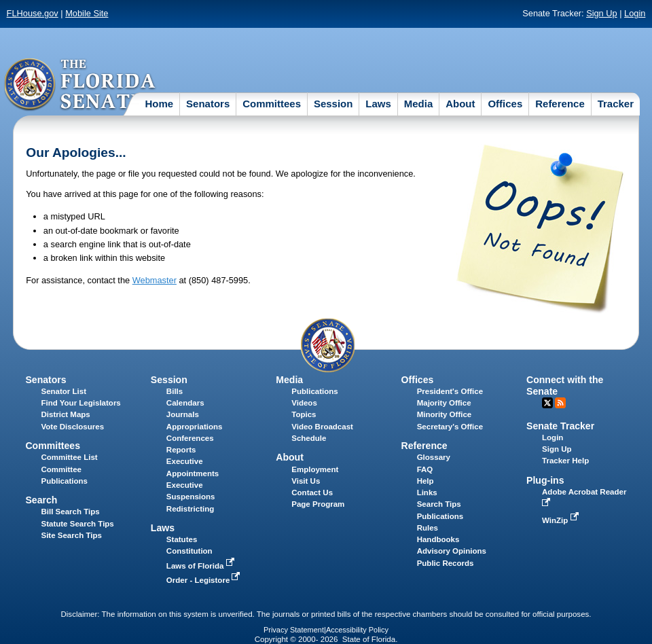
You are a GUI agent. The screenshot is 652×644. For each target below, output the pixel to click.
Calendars (185, 403)
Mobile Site (87, 13)
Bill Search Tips (70, 512)
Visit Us (306, 481)
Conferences (190, 438)
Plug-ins (545, 480)
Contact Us (312, 493)
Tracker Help (565, 461)
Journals (183, 414)
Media (419, 104)
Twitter (547, 403)
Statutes (182, 539)
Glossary (434, 457)
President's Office (450, 391)
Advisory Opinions (452, 551)
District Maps (65, 414)
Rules (428, 528)
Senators (208, 104)
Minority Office (445, 414)
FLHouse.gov (33, 13)
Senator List (64, 391)
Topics (304, 414)
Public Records (446, 563)
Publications (314, 391)
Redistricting (190, 509)
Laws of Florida (202, 566)
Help (425, 481)
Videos (304, 403)
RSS (560, 403)
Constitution (189, 551)
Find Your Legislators (80, 403)
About (460, 104)
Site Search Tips (71, 535)
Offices (505, 104)
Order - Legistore (205, 580)
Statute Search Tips (77, 524)
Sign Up (602, 13)
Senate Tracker (560, 426)
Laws (378, 104)
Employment (315, 469)
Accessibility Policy (357, 630)
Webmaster (155, 280)
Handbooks (438, 539)
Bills (175, 391)
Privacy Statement (294, 630)
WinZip (561, 520)
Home (159, 104)
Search (41, 500)
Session (333, 104)
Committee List (69, 457)
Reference (560, 104)
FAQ (425, 469)
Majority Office (444, 403)
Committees (272, 104)
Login (635, 13)
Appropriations (195, 427)
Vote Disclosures (72, 427)
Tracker (616, 104)
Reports (181, 450)
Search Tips (439, 504)
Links (427, 493)
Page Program (318, 504)
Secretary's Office (450, 427)
